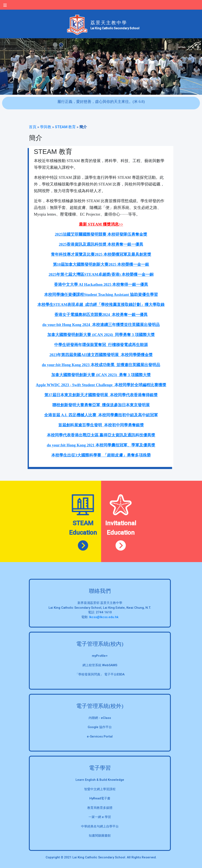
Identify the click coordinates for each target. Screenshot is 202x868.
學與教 (46, 127)
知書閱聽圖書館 (100, 836)
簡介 (83, 127)
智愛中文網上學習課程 (100, 789)
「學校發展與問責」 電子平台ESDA (100, 674)
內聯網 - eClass (100, 718)
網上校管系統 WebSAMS (100, 665)
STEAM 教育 (65, 127)
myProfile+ (100, 656)
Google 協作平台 (100, 727)
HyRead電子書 (100, 798)
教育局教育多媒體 (100, 808)
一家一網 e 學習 (100, 817)
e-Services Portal (100, 736)
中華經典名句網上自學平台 (100, 826)
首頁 (33, 127)
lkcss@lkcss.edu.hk (104, 617)
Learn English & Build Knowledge (100, 780)
